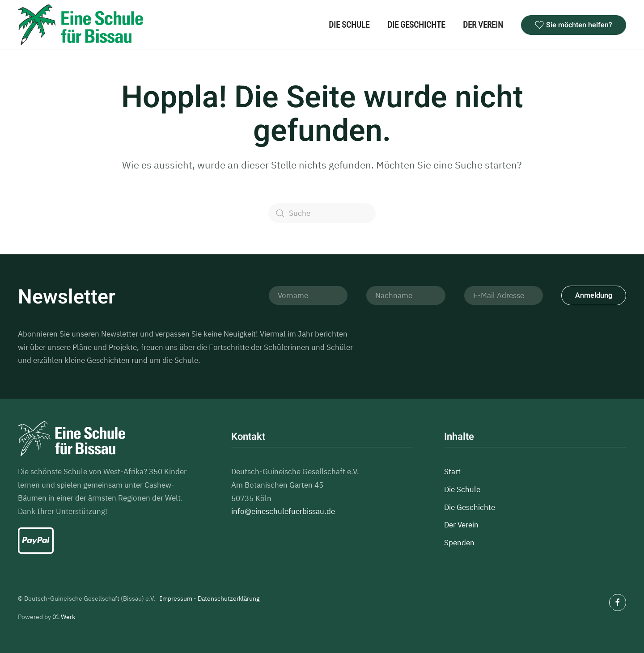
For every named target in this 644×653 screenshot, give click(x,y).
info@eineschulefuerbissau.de (283, 511)
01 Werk (64, 617)
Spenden (459, 543)
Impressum (176, 598)
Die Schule (349, 25)
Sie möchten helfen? (574, 25)
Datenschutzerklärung (229, 598)
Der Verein (483, 25)
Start (452, 472)
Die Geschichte (416, 25)
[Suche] (322, 213)
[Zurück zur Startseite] (80, 25)
